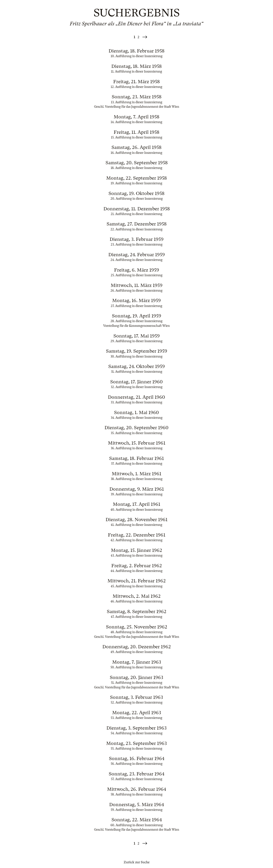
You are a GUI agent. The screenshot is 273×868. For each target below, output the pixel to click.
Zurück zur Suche (137, 862)
